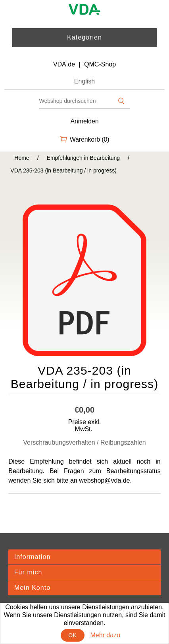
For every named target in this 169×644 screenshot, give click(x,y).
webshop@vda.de (104, 480)
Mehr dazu (105, 635)
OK (72, 635)
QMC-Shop (100, 64)
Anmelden (85, 121)
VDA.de (64, 64)
